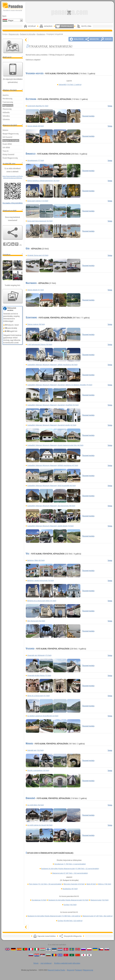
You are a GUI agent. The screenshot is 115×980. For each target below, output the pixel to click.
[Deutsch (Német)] (13, 949)
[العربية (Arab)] (72, 955)
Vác (28, 554)
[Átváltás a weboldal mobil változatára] (13, 69)
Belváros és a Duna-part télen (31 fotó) (42, 601)
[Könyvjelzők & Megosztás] (13, 232)
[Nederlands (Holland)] (60, 949)
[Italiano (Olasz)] (37, 949)
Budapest (79, 970)
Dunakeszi (31, 154)
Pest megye (45, 884)
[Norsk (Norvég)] (78, 949)
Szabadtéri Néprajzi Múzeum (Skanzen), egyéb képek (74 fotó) (50, 526)
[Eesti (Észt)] (54, 949)
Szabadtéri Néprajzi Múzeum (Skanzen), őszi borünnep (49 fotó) (51, 506)
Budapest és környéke (28, 34)
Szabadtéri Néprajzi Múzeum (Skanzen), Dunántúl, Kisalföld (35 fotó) (53, 405)
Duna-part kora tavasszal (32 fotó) (40, 221)
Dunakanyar (41, 34)
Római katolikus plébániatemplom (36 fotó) (43, 181)
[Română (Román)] (54, 955)
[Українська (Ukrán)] (95, 949)
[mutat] (26, 927)
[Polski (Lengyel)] (89, 949)
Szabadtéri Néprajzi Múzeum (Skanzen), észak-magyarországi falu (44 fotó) (55, 445)
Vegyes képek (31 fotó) (36, 290)
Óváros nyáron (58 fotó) (36, 324)
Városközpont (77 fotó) (36, 160)
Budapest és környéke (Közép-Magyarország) (70, 869)
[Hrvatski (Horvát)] (37, 955)
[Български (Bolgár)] (48, 955)
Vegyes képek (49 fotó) (36, 126)
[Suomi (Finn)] (48, 949)
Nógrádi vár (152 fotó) (35, 750)
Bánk (91, 884)
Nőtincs (104, 884)
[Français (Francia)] (31, 949)
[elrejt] (26, 40)
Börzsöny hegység (74, 884)
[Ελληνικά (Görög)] (60, 955)
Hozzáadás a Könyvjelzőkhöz (13, 203)
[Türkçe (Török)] (66, 955)
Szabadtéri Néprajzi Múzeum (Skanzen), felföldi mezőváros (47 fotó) (53, 465)
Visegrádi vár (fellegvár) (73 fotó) (39, 655)
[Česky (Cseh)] (101, 949)
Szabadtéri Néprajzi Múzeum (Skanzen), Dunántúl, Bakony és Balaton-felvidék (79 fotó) (60, 385)
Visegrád (30, 649)
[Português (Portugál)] (25, 949)
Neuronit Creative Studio (56, 970)
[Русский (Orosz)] (83, 949)
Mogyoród (71, 970)
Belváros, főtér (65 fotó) (36, 560)
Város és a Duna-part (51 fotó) (38, 696)
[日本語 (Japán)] (83, 955)
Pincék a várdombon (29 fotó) (38, 770)
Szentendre (31, 318)
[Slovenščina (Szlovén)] (31, 955)
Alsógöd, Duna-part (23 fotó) (38, 255)
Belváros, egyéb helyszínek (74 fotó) (41, 580)
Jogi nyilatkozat (46, 963)
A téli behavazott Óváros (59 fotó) (40, 344)
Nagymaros (31, 283)
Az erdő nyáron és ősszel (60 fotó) (40, 825)
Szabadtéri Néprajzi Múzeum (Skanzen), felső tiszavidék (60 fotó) (51, 486)
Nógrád (29, 744)
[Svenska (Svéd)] (72, 949)
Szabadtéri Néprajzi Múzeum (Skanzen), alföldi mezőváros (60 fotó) (52, 365)
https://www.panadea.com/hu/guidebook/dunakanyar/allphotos (13, 177)
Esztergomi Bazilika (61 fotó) (38, 106)
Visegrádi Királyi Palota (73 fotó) (39, 675)
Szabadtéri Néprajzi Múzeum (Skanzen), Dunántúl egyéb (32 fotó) (52, 425)
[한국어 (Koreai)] (89, 955)
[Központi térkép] (13, 46)
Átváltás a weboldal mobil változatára (67, 963)
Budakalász (70, 889)
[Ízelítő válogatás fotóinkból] (13, 296)
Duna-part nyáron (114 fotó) (38, 201)
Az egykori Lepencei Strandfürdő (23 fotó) (43, 716)
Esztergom (31, 99)
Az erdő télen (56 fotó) (36, 805)
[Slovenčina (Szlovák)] (107, 949)
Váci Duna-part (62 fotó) (36, 621)
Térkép (110, 106)
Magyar (11, 20)
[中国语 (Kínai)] (78, 955)
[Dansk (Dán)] (66, 949)
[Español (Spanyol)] (19, 949)
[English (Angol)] (8, 949)
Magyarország (14, 34)
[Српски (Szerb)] (43, 955)
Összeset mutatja (88, 116)
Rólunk (36, 963)
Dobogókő (70, 84)
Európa (70, 905)
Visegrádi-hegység (35, 73)
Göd (28, 249)
